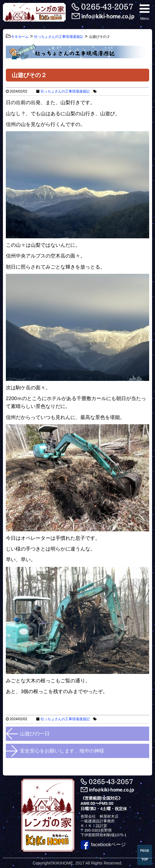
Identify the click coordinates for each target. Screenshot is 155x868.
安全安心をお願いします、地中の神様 (62, 751)
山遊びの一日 (35, 734)
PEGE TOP (145, 855)
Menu (144, 12)
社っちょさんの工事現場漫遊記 (65, 91)
